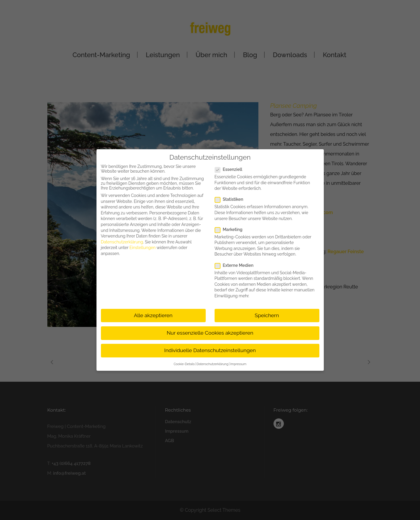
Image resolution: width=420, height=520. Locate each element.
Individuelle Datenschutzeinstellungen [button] (210, 350)
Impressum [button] (238, 364)
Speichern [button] (267, 315)
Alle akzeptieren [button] (153, 315)
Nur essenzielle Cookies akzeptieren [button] (210, 333)
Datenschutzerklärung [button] (212, 364)
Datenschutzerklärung (122, 242)
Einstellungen (142, 248)
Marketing (231, 229)
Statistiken (231, 199)
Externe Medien (237, 265)
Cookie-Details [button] (184, 364)
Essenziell (231, 169)
